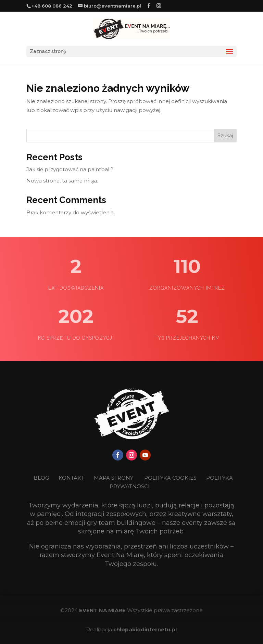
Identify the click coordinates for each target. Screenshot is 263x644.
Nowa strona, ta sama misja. (62, 181)
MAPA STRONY (114, 478)
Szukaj (225, 136)
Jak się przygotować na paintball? (70, 169)
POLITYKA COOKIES (170, 478)
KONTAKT (72, 478)
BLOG (42, 478)
